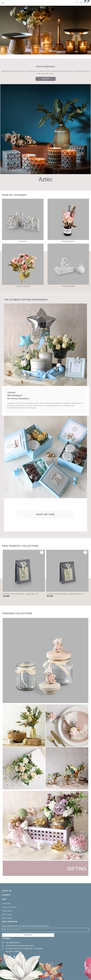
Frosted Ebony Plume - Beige (16, 594)
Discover (46, 79)
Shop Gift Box (46, 515)
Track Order (6, 904)
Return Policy (7, 915)
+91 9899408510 (11, 943)
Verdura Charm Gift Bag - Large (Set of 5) (65, 594)
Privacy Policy (7, 911)
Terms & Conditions (9, 907)
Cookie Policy (7, 918)
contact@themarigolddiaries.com (18, 946)
